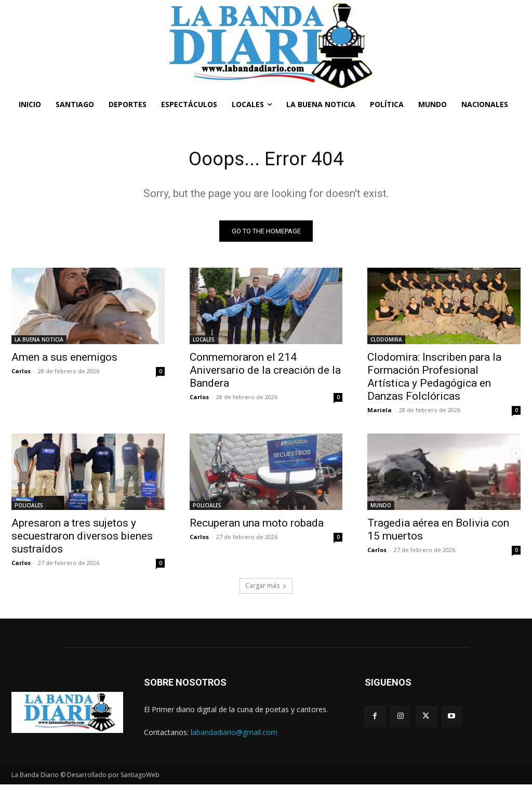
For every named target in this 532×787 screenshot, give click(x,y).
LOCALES (204, 342)
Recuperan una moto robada (257, 526)
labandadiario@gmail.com (234, 734)
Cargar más (266, 588)
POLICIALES (29, 508)
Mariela (380, 412)
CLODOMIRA (386, 342)
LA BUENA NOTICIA (39, 342)
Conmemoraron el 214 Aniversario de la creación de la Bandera (265, 372)
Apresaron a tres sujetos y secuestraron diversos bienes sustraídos (82, 539)
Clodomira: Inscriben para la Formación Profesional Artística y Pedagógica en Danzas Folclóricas (434, 379)
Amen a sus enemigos (64, 359)
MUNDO (381, 508)
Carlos (21, 373)
